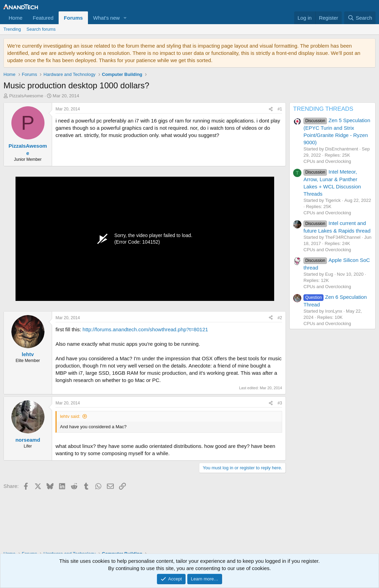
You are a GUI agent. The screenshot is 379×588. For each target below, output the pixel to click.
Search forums (41, 29)
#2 (280, 318)
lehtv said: (70, 416)
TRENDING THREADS (323, 109)
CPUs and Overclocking (327, 161)
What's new (106, 18)
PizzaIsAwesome (26, 96)
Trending (12, 29)
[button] (125, 18)
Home (16, 18)
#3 (280, 403)
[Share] (271, 109)
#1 (280, 109)
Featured (43, 18)
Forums (73, 18)
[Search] (360, 18)
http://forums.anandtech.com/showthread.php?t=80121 (145, 329)
